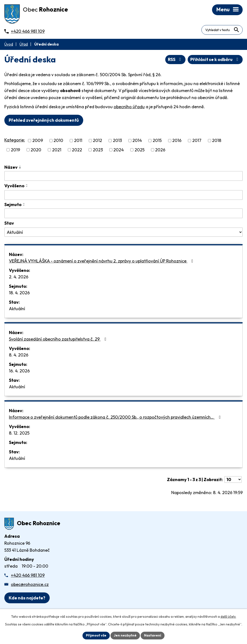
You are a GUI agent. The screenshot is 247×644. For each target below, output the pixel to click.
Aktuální (17, 309)
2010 (58, 141)
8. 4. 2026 (19, 355)
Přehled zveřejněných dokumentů (44, 120)
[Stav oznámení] (123, 232)
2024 (119, 150)
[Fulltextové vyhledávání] (222, 30)
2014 (137, 141)
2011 (78, 141)
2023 (98, 150)
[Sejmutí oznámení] (123, 213)
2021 (57, 150)
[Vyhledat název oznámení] (123, 176)
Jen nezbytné (125, 635)
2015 (157, 141)
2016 (177, 141)
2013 (117, 141)
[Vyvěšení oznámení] (123, 195)
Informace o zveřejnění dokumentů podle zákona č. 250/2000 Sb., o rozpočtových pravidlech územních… (116, 417)
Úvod (9, 44)
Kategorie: (15, 140)
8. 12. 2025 (19, 433)
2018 (217, 141)
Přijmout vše (96, 635)
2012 (97, 141)
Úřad (24, 44)
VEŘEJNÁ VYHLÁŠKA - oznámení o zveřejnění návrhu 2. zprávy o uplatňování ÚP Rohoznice (102, 261)
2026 (160, 150)
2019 (15, 150)
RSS (175, 59)
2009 (38, 141)
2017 (197, 141)
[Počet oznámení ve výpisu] (233, 480)
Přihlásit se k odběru (215, 59)
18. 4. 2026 (19, 293)
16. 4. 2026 (19, 371)
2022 (77, 150)
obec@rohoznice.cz (30, 584)
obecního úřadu (129, 107)
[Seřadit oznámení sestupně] (20, 168)
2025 (140, 150)
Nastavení (153, 635)
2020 (36, 150)
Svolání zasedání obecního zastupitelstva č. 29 (59, 339)
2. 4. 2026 (19, 277)
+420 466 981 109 (28, 575)
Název (11, 167)
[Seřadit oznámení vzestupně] (20, 166)
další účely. (228, 617)
